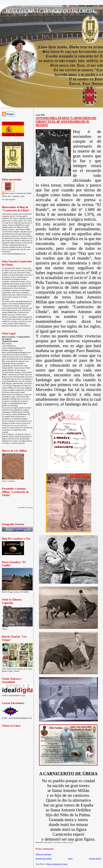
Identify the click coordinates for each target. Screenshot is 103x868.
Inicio (70, 858)
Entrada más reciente (44, 858)
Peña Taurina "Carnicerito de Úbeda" (18, 193)
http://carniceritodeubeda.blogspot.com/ (16, 352)
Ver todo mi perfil (8, 200)
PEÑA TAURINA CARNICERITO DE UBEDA (50, 11)
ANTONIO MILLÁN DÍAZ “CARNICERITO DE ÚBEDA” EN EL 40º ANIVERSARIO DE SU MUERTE (66, 121)
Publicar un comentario (43, 854)
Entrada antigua (95, 858)
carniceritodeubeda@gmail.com (14, 254)
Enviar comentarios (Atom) (57, 864)
